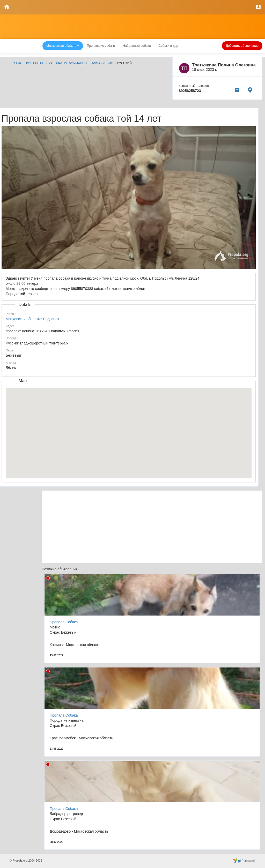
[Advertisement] (152, 527)
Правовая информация (67, 63)
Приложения (102, 63)
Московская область (23, 319)
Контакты (35, 63)
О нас (18, 63)
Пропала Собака (64, 622)
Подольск (51, 319)
